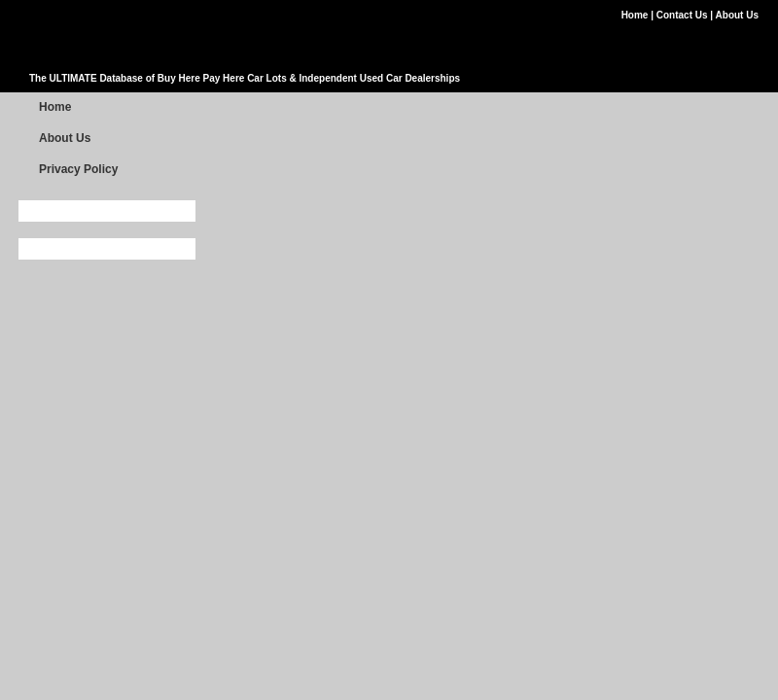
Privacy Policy (78, 169)
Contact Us (684, 15)
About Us (737, 15)
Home (637, 15)
